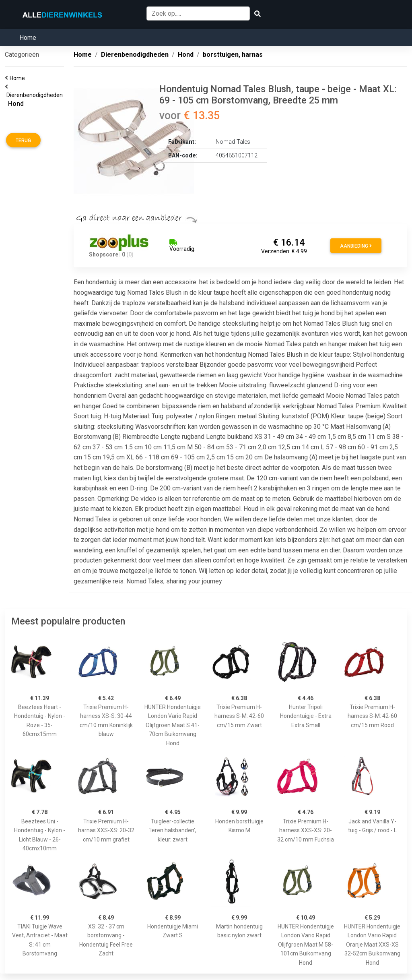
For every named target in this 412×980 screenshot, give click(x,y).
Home (28, 38)
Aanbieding (356, 246)
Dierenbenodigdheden (36, 95)
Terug (23, 141)
